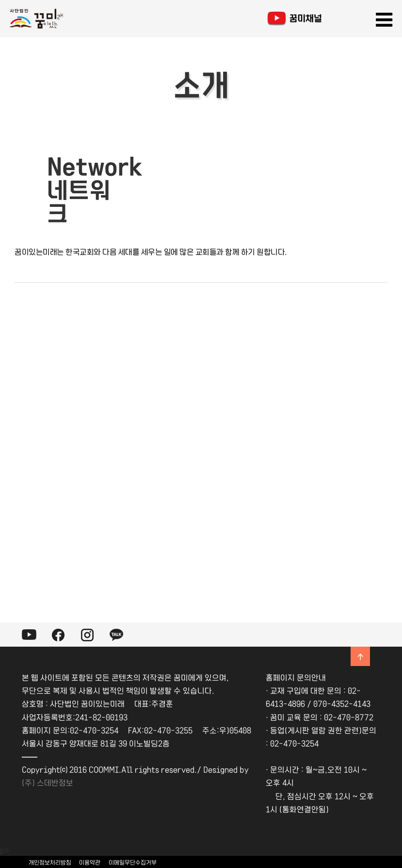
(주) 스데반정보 (48, 782)
